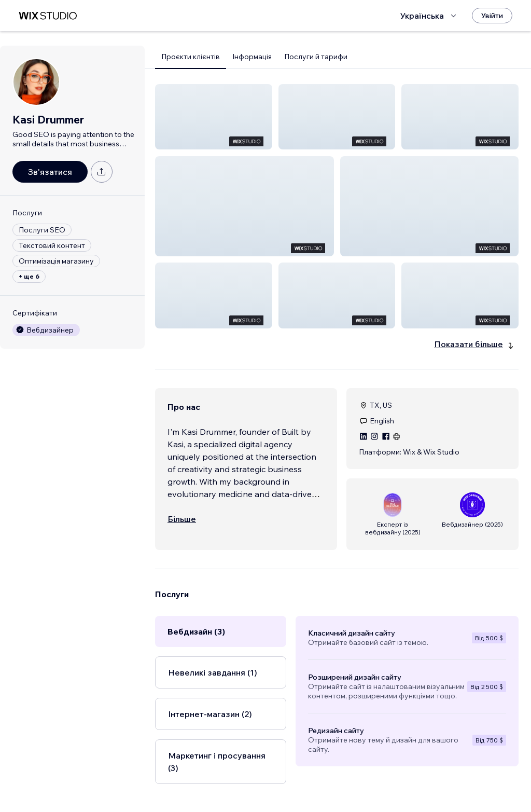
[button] (214, 117)
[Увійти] (492, 16)
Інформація (252, 57)
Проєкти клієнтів (191, 57)
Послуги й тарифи (316, 57)
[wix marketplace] (48, 16)
